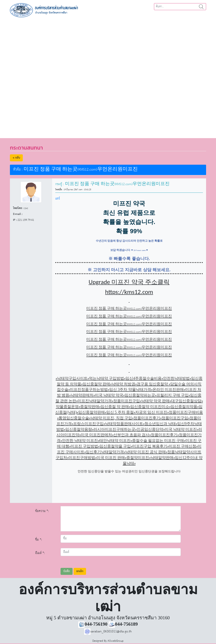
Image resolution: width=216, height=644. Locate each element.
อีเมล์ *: (40, 553)
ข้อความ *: (42, 511)
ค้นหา (201, 7)
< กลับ (16, 158)
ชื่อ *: (39, 540)
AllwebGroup (116, 641)
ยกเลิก (80, 571)
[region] (108, 76)
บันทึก (67, 571)
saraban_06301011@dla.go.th (108, 631)
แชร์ (58, 199)
